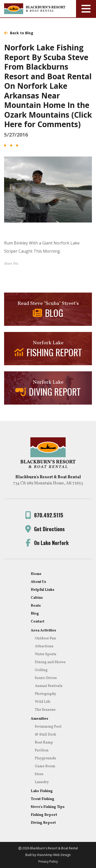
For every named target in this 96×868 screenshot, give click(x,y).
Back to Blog (19, 33)
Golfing (41, 670)
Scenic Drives (46, 678)
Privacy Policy (48, 861)
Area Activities (43, 631)
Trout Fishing (42, 799)
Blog (35, 614)
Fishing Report (44, 815)
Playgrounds (45, 758)
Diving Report (43, 823)
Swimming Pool (48, 727)
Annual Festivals (49, 686)
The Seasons (45, 710)
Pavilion (42, 750)
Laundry (42, 782)
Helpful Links (42, 590)
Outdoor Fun (45, 638)
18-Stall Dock (45, 735)
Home (36, 574)
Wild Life (43, 702)
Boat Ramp (44, 743)
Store (39, 774)
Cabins (37, 598)
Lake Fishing (42, 791)
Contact (38, 622)
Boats (36, 606)
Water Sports (46, 654)
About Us (38, 582)
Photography (46, 694)
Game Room (45, 766)
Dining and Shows (50, 662)
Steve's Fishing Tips (48, 807)
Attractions (44, 646)
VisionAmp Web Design (54, 855)
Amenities (39, 719)
